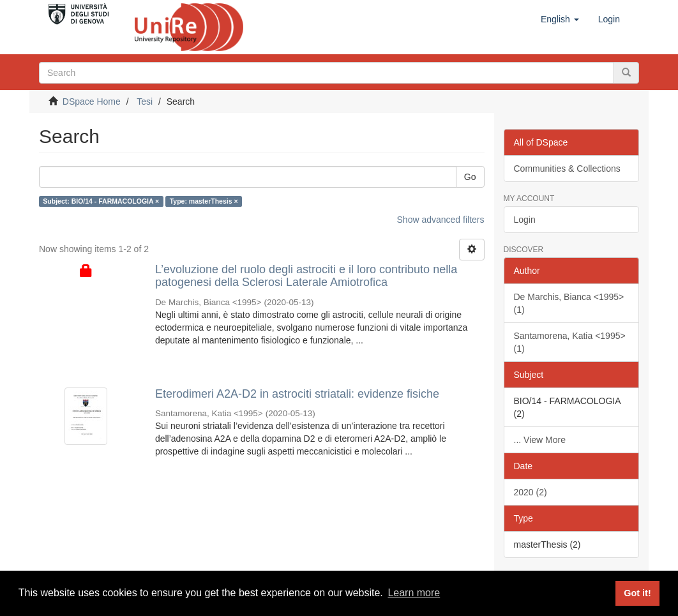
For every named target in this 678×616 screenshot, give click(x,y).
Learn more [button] (414, 593)
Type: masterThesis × (204, 201)
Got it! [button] (637, 593)
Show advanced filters (441, 220)
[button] (560, 19)
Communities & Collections (567, 169)
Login (525, 220)
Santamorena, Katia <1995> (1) (570, 342)
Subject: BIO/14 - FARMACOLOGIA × (101, 201)
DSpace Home (92, 101)
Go (470, 177)
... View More (540, 440)
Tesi (145, 101)
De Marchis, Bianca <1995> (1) (569, 303)
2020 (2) (531, 492)
